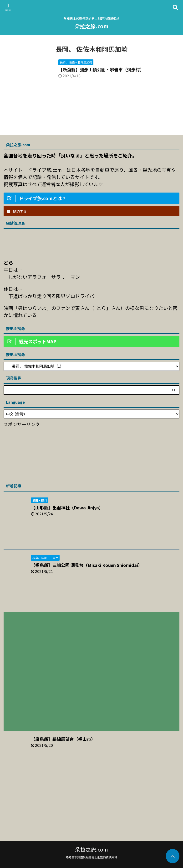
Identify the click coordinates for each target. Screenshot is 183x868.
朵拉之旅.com (91, 26)
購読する (17, 211)
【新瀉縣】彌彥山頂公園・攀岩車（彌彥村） (101, 69)
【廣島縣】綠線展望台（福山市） (63, 739)
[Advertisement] (39, 454)
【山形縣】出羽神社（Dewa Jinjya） (67, 507)
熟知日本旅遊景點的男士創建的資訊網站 (91, 857)
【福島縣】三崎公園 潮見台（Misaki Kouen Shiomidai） (87, 565)
